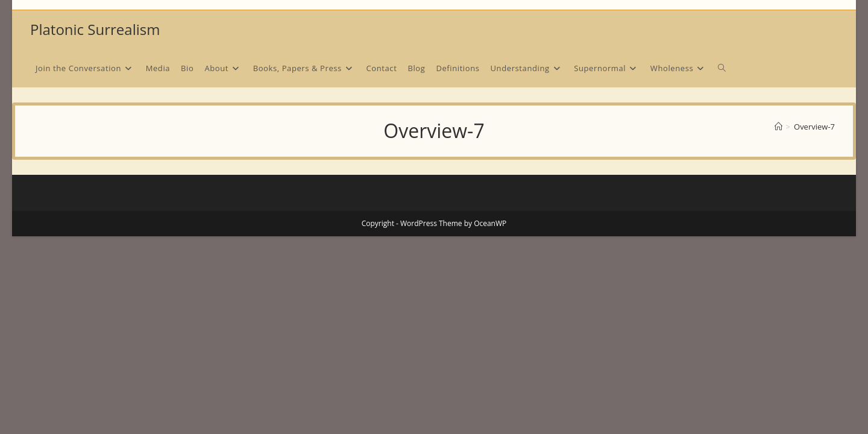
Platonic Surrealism (95, 29)
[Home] (778, 127)
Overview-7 (814, 127)
